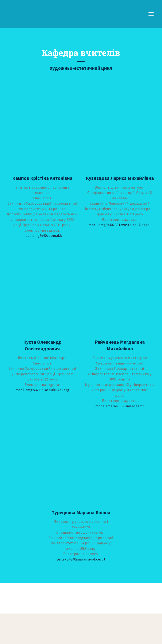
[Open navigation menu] (151, 14)
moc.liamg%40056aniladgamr (120, 406)
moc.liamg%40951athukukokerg (42, 390)
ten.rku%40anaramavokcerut (81, 559)
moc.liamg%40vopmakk (42, 236)
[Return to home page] (20, 14)
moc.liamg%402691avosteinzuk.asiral (120, 225)
